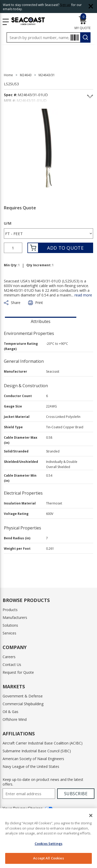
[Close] (91, 815)
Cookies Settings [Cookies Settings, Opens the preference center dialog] (48, 844)
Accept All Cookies (48, 858)
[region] (48, 838)
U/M (8, 223)
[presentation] (41, 321)
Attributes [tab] (41, 321)
